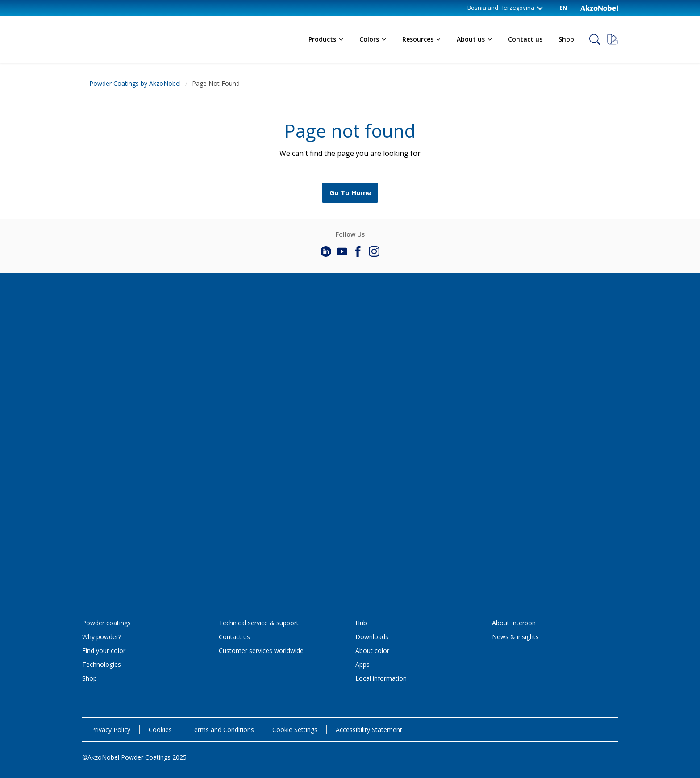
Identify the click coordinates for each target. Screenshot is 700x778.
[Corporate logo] (599, 8)
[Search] (595, 39)
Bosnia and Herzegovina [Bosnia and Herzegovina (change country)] (506, 8)
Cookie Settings (295, 730)
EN (563, 8)
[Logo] (113, 32)
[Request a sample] (612, 39)
